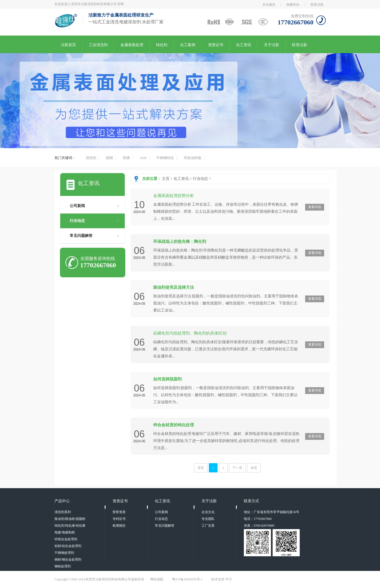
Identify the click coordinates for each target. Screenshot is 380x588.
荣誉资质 (119, 512)
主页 (166, 179)
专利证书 (119, 519)
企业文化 (208, 512)
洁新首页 (68, 45)
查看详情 (315, 207)
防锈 (126, 158)
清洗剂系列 (63, 512)
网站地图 (157, 579)
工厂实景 (208, 526)
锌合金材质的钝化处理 (174, 425)
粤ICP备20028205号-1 (187, 579)
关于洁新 (272, 45)
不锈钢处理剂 (64, 553)
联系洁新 (317, 5)
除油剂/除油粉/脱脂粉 (70, 519)
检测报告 (119, 526)
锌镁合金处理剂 (66, 539)
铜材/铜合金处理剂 (68, 560)
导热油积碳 (192, 158)
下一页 (237, 468)
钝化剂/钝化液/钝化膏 (70, 526)
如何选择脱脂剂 (167, 379)
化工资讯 (244, 45)
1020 (143, 158)
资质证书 (216, 45)
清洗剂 (91, 158)
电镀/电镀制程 (65, 532)
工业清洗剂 (98, 45)
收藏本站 (293, 5)
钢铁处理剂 (63, 566)
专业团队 (208, 519)
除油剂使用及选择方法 (174, 287)
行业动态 (200, 179)
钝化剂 (162, 45)
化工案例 (188, 45)
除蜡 (110, 158)
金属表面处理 (132, 45)
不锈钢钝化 (165, 158)
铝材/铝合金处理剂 (68, 546)
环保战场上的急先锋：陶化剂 (180, 241)
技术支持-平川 (222, 579)
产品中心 (62, 501)
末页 (254, 468)
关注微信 (269, 5)
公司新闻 (77, 206)
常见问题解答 (81, 236)
